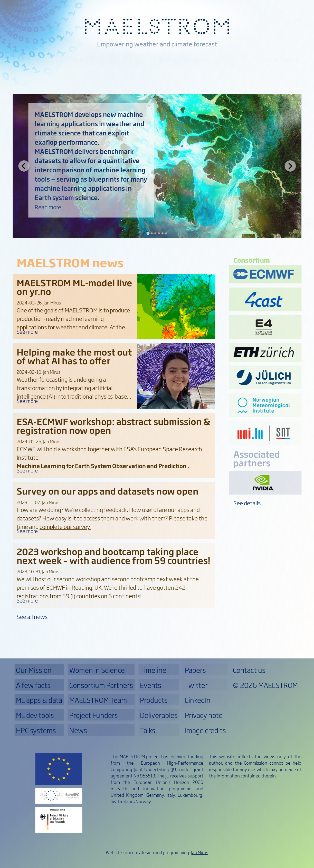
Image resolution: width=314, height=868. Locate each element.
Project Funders (94, 715)
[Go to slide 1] (148, 234)
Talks (148, 730)
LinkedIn (198, 700)
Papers (195, 670)
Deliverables (159, 715)
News (134, 59)
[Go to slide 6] (166, 233)
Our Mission (33, 59)
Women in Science (97, 670)
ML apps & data (39, 700)
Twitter (196, 685)
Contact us (301, 223)
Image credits (205, 730)
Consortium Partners (101, 685)
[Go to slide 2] (151, 233)
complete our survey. (65, 526)
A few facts (33, 685)
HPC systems (36, 730)
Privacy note (204, 715)
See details (247, 503)
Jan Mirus (200, 852)
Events (151, 685)
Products (231, 59)
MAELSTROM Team (98, 700)
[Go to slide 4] (159, 233)
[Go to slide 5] (162, 233)
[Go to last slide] (24, 166)
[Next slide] (290, 166)
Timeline (153, 670)
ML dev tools (35, 715)
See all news (32, 617)
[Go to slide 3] (155, 233)
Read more (48, 207)
